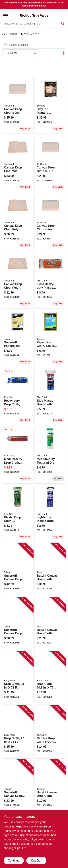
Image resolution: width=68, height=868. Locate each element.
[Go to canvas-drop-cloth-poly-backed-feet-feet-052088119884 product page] (18, 222)
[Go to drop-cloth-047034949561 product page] (18, 732)
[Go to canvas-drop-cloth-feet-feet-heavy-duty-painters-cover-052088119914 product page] (50, 163)
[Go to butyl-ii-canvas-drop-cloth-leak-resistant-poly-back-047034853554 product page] (50, 786)
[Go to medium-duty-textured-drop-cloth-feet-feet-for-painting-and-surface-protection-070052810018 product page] (50, 455)
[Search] (63, 23)
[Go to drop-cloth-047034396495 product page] (18, 678)
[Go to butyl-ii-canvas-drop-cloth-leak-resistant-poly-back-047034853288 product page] (50, 624)
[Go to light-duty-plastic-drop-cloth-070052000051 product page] (50, 513)
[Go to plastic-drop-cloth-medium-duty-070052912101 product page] (18, 513)
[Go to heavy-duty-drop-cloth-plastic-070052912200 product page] (18, 397)
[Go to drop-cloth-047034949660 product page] (50, 678)
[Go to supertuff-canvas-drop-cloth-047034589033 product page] (18, 569)
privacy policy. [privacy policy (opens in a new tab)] (21, 839)
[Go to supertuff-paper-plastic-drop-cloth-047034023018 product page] (18, 338)
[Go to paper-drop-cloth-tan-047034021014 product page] (50, 338)
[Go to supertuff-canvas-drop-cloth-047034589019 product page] (18, 624)
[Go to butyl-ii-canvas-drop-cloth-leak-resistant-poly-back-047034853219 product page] (50, 569)
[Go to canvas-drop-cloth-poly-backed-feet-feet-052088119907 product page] (18, 280)
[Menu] (6, 14)
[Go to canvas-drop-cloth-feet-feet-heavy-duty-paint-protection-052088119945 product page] (50, 222)
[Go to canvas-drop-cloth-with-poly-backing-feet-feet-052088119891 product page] (18, 163)
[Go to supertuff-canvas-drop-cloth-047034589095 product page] (18, 786)
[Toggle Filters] (63, 53)
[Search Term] (34, 24)
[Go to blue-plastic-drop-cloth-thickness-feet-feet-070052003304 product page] (50, 397)
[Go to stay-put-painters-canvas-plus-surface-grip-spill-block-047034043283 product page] (50, 105)
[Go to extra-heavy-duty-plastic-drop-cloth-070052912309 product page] (50, 280)
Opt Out (36, 861)
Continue (14, 861)
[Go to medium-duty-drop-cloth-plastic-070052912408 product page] (18, 455)
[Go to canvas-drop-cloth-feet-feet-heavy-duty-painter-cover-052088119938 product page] (18, 105)
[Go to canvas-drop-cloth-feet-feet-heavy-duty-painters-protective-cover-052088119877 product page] (50, 732)
